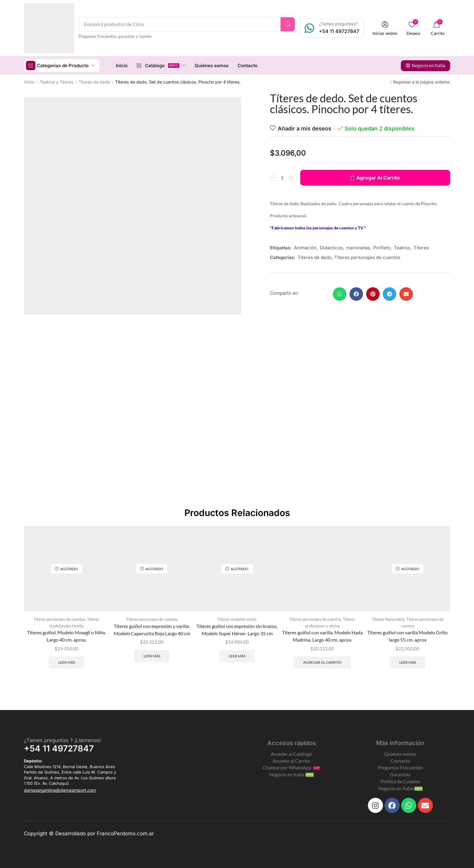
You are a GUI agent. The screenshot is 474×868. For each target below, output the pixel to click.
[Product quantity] (282, 177)
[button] (385, 28)
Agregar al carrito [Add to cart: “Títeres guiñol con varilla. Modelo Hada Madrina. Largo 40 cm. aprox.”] (322, 662)
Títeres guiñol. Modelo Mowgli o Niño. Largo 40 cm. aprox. (67, 636)
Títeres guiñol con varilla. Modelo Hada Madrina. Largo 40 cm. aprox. (322, 636)
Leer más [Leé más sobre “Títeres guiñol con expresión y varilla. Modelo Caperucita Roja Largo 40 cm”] (152, 656)
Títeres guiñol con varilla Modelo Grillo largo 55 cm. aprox (407, 636)
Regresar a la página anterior (422, 82)
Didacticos (331, 247)
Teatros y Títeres (57, 82)
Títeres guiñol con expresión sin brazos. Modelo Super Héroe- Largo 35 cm (237, 629)
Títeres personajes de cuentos (367, 257)
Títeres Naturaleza (388, 619)
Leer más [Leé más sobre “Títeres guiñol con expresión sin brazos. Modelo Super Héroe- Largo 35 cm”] (237, 656)
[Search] (288, 24)
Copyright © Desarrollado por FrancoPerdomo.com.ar (89, 833)
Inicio (29, 82)
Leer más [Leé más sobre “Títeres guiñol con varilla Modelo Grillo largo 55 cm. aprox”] (408, 662)
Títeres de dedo (94, 82)
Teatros (402, 247)
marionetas (358, 247)
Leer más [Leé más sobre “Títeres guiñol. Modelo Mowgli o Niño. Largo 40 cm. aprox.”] (67, 662)
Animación (305, 247)
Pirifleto (382, 247)
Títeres (421, 247)
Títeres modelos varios (237, 619)
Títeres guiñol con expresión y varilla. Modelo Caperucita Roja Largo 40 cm (152, 629)
